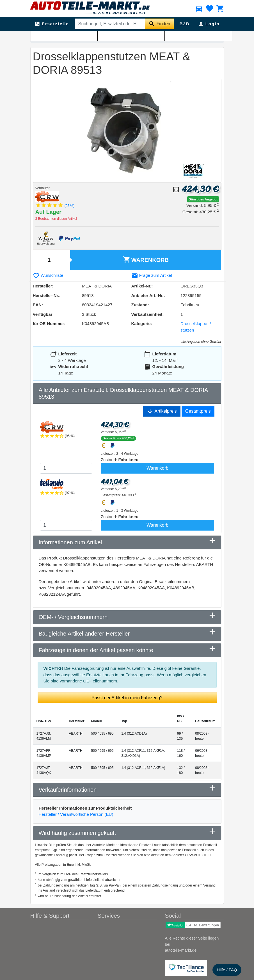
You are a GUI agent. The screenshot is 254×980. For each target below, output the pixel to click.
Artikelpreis (162, 411)
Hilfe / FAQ (227, 970)
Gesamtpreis (198, 411)
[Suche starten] (159, 24)
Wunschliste (48, 275)
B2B (184, 24)
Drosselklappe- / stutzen (107, 37)
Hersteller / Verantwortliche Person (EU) (76, 814)
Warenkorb (146, 260)
